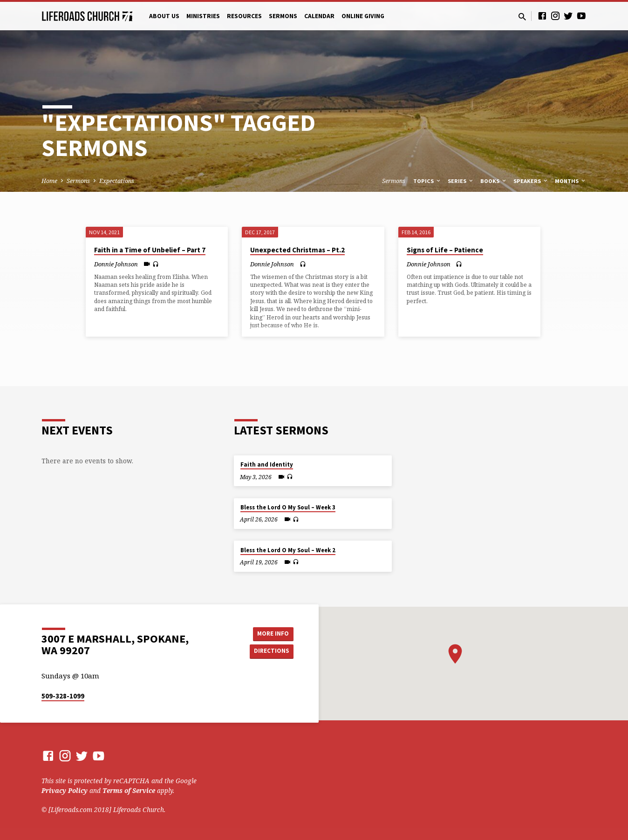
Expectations (117, 181)
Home (49, 181)
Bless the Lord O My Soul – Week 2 (288, 550)
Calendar (319, 16)
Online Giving (363, 16)
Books (494, 181)
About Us (164, 16)
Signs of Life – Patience (445, 250)
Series (461, 181)
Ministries (203, 16)
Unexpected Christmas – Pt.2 (297, 250)
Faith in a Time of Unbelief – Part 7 (150, 250)
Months (571, 181)
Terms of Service (129, 790)
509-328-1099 (63, 696)
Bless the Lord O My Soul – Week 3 (288, 507)
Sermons (283, 16)
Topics (427, 181)
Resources (244, 16)
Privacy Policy (65, 790)
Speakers (531, 181)
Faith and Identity (267, 464)
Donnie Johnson (116, 264)
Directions (270, 651)
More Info (270, 633)
